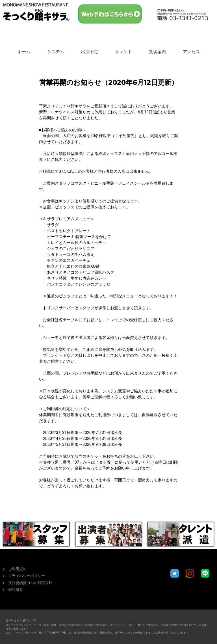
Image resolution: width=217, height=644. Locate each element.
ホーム (24, 52)
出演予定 (90, 52)
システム (56, 52)
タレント (123, 52)
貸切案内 (157, 52)
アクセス (191, 52)
